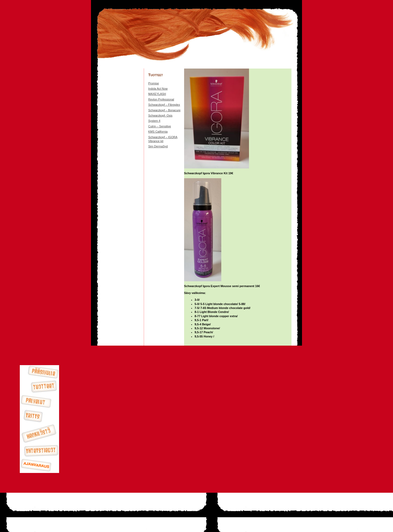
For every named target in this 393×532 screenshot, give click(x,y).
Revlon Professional (161, 99)
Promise (154, 83)
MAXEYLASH (157, 94)
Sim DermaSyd (158, 146)
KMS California (158, 132)
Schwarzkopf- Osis (160, 115)
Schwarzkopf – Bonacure (164, 110)
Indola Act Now (158, 89)
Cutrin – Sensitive (160, 126)
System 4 (154, 121)
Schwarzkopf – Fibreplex (164, 105)
